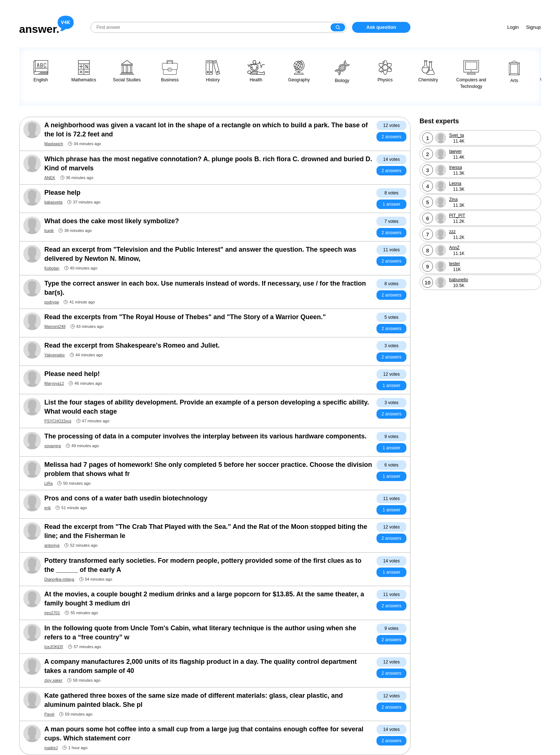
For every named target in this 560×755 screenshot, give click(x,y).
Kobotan (52, 268)
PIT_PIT (457, 216)
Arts (514, 72)
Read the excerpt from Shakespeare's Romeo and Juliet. (132, 345)
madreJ (51, 748)
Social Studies (127, 71)
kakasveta (54, 202)
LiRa (49, 483)
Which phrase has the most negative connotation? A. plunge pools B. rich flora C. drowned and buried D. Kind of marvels (208, 164)
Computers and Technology (471, 75)
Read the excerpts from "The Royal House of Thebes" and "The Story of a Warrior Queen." (185, 317)
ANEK (50, 178)
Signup (533, 27)
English (41, 71)
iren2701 (52, 613)
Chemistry (428, 71)
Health (256, 71)
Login (513, 27)
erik (48, 508)
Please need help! (72, 374)
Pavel (50, 714)
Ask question (381, 27)
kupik (49, 231)
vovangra (53, 446)
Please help (63, 193)
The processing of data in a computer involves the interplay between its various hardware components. (206, 436)
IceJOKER (54, 647)
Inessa (455, 167)
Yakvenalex (55, 355)
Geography (299, 71)
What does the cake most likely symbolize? (112, 221)
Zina (453, 200)
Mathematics (84, 71)
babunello (459, 280)
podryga (52, 302)
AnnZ (454, 248)
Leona (455, 183)
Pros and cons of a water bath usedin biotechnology (126, 498)
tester (455, 264)
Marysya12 (54, 383)
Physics (385, 71)
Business (170, 71)
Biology (342, 72)
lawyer (455, 151)
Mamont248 (55, 326)
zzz (452, 232)
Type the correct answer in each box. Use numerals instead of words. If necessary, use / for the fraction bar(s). (205, 288)
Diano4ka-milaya (59, 579)
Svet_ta (457, 135)
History (213, 71)
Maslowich (54, 144)
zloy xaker (54, 680)
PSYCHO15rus (58, 421)
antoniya (52, 545)
